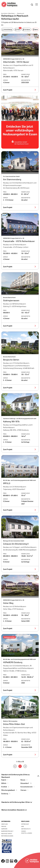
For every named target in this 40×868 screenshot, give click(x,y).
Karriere (4, 829)
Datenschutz (26, 829)
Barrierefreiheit (7, 831)
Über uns (5, 824)
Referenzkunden (7, 836)
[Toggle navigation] (37, 4)
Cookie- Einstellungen (27, 832)
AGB (23, 826)
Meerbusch (21, 13)
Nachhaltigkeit (7, 833)
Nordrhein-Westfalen (8, 13)
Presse (4, 826)
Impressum (25, 824)
